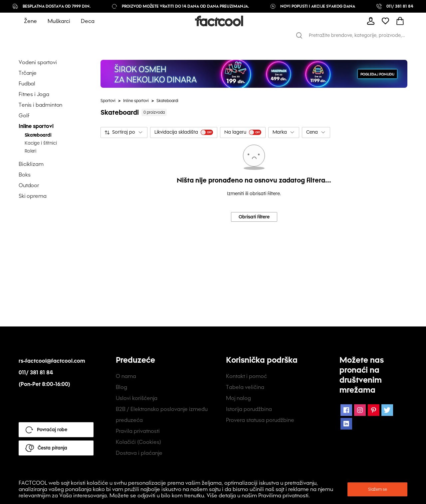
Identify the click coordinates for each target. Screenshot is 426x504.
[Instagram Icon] (360, 410)
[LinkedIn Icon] (346, 424)
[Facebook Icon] (346, 410)
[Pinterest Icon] (374, 410)
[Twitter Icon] (387, 410)
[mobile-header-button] (371, 21)
